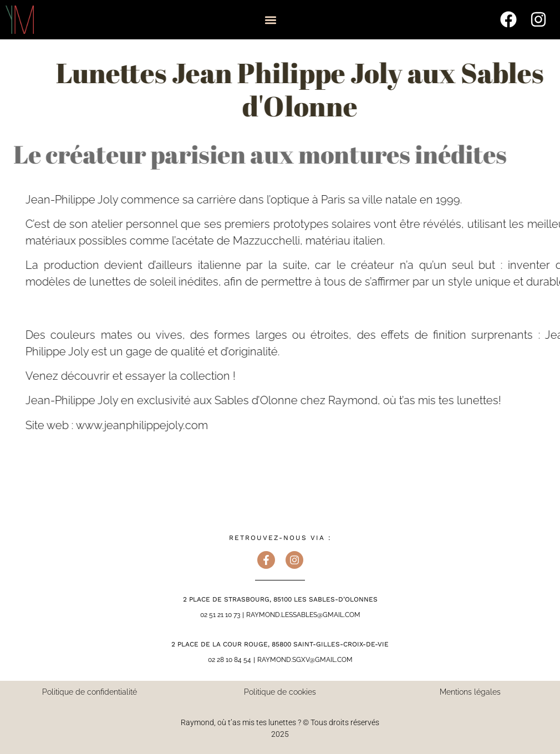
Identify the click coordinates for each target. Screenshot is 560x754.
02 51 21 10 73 (220, 615)
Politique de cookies (280, 692)
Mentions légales (470, 692)
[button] (270, 20)
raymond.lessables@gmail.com (303, 615)
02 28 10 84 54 (230, 660)
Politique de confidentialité (90, 692)
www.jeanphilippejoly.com (167, 425)
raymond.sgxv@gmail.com (305, 660)
